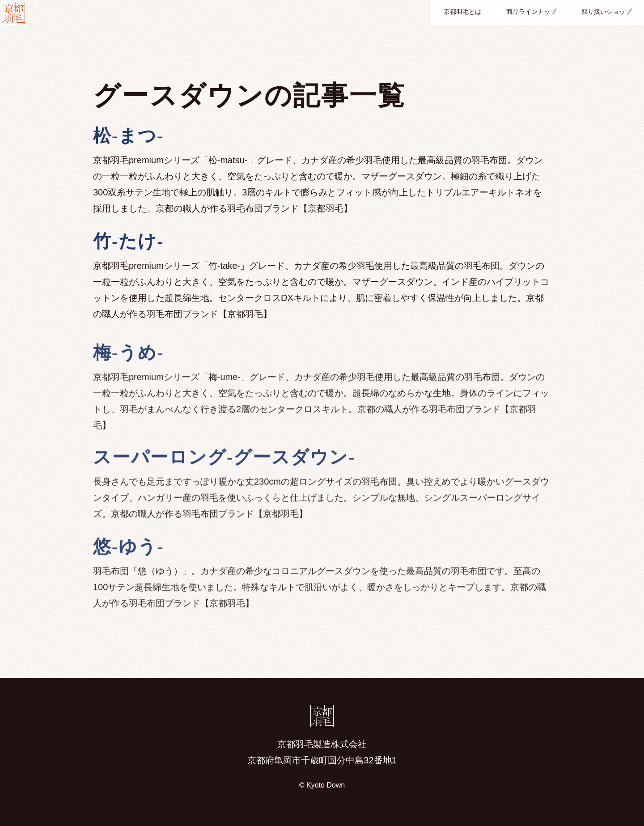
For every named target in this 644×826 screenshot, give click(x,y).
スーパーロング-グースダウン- (224, 529)
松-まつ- (129, 136)
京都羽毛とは (462, 12)
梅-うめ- (129, 438)
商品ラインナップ (531, 12)
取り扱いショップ (606, 12)
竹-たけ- (129, 241)
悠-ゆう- (129, 618)
